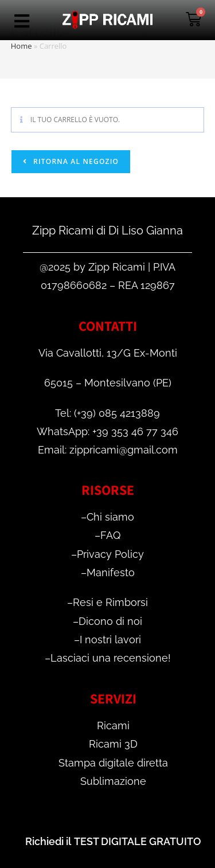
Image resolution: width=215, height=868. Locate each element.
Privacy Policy (110, 554)
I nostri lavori (110, 640)
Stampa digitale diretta (113, 763)
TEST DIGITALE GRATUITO (138, 841)
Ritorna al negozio (75, 161)
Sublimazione (113, 781)
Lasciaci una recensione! (111, 658)
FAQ (110, 535)
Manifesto (111, 572)
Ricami (113, 726)
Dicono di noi (110, 621)
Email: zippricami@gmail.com (108, 450)
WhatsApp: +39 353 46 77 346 (107, 431)
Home (21, 46)
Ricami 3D (113, 744)
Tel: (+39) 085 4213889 (107, 413)
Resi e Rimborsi (110, 602)
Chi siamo (110, 517)
